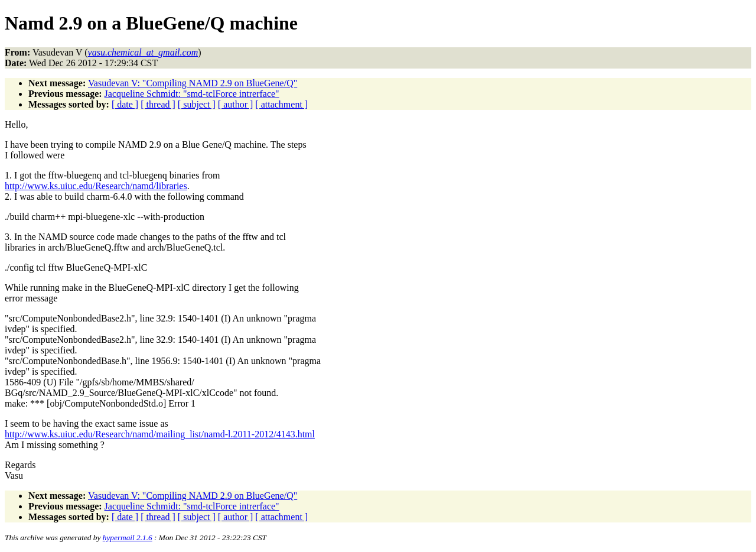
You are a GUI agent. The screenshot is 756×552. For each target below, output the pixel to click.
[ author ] (236, 104)
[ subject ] (197, 104)
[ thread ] (158, 104)
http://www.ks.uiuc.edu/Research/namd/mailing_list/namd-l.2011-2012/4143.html (160, 434)
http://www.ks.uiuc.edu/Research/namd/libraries (96, 186)
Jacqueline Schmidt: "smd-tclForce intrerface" (192, 94)
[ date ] (125, 104)
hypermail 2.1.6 (128, 538)
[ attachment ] (281, 104)
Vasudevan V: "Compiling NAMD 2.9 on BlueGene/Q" (193, 83)
